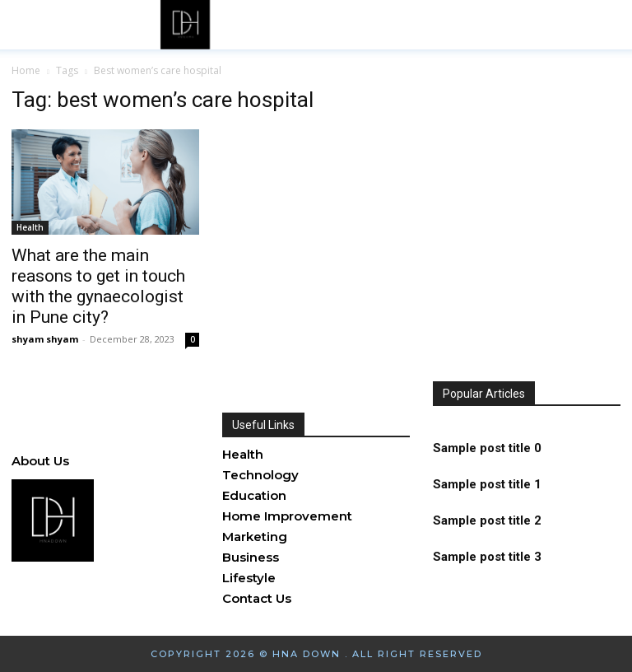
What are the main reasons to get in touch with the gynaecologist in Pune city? (98, 286)
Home (26, 70)
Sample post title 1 (487, 486)
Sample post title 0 (487, 452)
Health (30, 227)
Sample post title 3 (487, 553)
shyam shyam (45, 339)
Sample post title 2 (487, 520)
